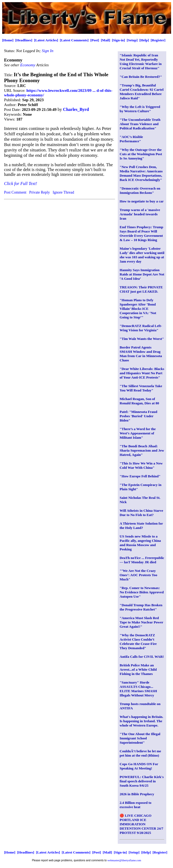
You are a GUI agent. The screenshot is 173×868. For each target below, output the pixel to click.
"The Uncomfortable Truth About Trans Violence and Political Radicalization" (140, 124)
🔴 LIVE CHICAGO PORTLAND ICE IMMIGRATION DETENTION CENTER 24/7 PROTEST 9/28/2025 (141, 824)
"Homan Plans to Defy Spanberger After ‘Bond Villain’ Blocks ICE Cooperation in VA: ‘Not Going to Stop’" (138, 309)
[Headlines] (24, 40)
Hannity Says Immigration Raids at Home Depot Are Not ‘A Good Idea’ (142, 274)
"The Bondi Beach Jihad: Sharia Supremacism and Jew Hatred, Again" (142, 450)
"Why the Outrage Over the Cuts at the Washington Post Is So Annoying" (141, 154)
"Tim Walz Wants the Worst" (142, 339)
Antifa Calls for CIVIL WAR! (142, 657)
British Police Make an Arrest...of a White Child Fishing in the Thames (138, 669)
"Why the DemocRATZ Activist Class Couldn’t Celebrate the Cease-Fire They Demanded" (138, 642)
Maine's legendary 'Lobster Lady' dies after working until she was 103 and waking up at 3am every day (142, 255)
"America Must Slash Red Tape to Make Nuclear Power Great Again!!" (141, 622)
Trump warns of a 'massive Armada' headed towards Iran (140, 214)
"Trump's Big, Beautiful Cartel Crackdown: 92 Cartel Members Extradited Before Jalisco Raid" (142, 92)
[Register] (158, 40)
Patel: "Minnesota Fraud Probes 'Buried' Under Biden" (138, 416)
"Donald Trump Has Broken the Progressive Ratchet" (141, 607)
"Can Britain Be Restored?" (141, 77)
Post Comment (15, 192)
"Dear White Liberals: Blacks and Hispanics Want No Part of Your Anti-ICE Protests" (142, 373)
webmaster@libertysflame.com (124, 860)
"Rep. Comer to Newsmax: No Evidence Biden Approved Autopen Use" (142, 592)
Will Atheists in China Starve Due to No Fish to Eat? (141, 513)
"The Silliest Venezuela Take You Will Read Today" (141, 388)
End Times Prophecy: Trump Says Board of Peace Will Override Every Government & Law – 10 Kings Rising (141, 233)
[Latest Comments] (74, 40)
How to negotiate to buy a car (142, 201)
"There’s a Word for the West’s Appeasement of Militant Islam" (138, 433)
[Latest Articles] (46, 40)
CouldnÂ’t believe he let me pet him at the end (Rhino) (140, 753)
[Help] (144, 40)
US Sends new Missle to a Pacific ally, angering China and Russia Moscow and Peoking (140, 543)
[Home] (8, 40)
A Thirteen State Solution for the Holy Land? (141, 526)
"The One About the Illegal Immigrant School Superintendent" (140, 738)
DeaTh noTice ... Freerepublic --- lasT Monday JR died (142, 560)
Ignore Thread (63, 192)
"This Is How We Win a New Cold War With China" (141, 465)
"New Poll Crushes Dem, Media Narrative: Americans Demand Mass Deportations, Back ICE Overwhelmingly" (141, 173)
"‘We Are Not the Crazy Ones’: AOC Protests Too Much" (139, 575)
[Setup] (132, 40)
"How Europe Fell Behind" (140, 476)
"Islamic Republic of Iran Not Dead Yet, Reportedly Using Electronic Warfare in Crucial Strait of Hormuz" (141, 62)
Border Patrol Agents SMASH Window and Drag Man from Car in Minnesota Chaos (141, 354)
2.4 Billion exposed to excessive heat (136, 805)
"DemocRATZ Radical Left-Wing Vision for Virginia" (141, 328)
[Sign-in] (118, 40)
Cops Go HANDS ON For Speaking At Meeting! (139, 766)
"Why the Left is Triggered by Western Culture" (140, 109)
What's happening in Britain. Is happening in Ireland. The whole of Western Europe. (141, 721)
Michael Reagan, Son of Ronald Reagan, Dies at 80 (139, 401)
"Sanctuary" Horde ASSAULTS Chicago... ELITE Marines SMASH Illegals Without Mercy (138, 689)
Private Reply (39, 192)
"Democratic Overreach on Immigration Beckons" (140, 190)
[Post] (95, 40)
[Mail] (105, 40)
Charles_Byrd (76, 109)
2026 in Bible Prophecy (137, 794)
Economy (28, 65)
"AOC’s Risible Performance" (131, 139)
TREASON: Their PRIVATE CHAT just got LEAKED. (141, 289)
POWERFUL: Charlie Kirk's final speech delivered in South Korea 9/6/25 (142, 781)
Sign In (48, 51)
